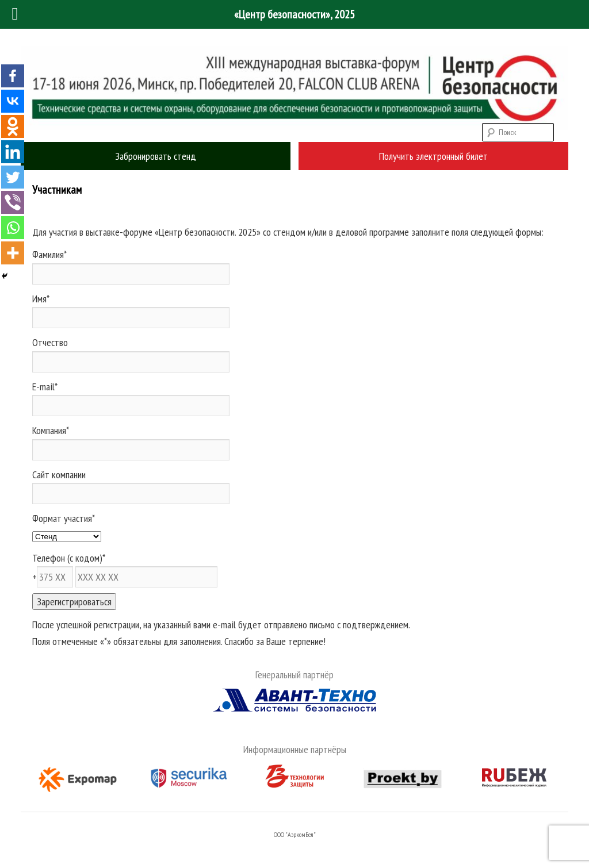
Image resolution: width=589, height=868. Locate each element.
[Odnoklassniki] (13, 126)
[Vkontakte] (13, 101)
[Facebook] (13, 76)
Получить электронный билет (433, 156)
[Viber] (13, 202)
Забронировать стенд (156, 156)
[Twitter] (13, 177)
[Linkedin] (13, 152)
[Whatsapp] (13, 228)
